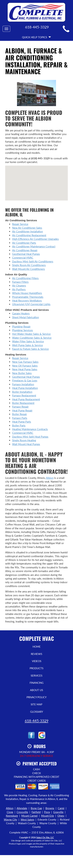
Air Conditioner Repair (25, 250)
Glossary (37, 712)
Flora (47, 812)
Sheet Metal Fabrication (25, 317)
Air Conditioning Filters (25, 278)
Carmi (61, 808)
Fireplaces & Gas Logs (25, 380)
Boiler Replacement (23, 403)
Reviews (36, 654)
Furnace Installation (23, 384)
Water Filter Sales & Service (28, 341)
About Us (36, 690)
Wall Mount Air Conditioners (29, 269)
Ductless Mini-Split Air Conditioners (33, 261)
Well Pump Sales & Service (27, 345)
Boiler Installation (22, 392)
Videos (37, 661)
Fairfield (36, 812)
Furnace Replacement (24, 395)
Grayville (58, 812)
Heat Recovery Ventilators (27, 301)
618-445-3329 (37, 721)
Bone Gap (36, 808)
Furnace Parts (20, 418)
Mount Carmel (29, 816)
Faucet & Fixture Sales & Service (30, 349)
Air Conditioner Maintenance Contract (34, 246)
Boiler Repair (20, 414)
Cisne (10, 812)
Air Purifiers (19, 289)
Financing (37, 683)
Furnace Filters (20, 282)
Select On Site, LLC (45, 838)
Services (36, 676)
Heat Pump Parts (22, 422)
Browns (50, 808)
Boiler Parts (19, 425)
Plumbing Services (23, 330)
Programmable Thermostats (28, 297)
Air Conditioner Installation (27, 231)
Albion (50, 478)
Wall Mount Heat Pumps (26, 444)
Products (36, 668)
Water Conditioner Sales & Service (32, 338)
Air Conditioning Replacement (29, 235)
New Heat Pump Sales (25, 369)
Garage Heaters (21, 313)
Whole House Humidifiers (27, 293)
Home (37, 647)
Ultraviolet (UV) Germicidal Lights (31, 304)
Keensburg (12, 816)
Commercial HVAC (23, 258)
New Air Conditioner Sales (27, 228)
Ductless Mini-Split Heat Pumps (30, 437)
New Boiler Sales (22, 373)
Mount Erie (48, 816)
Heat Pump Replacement (26, 399)
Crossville (22, 812)
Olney (61, 816)
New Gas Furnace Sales (25, 362)
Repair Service (20, 224)
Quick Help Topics (36, 37)
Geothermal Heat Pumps (26, 254)
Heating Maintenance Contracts (30, 429)
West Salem (27, 819)
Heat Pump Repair (22, 410)
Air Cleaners (19, 285)
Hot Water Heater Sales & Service (31, 334)
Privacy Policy (36, 697)
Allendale (22, 808)
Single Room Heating (24, 440)
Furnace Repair (20, 407)
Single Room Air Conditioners (29, 265)
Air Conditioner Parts (24, 243)
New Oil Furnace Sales (25, 366)
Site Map (36, 704)
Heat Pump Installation (25, 388)
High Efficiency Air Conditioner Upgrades (35, 239)
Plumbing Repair (21, 327)
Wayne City (10, 819)
